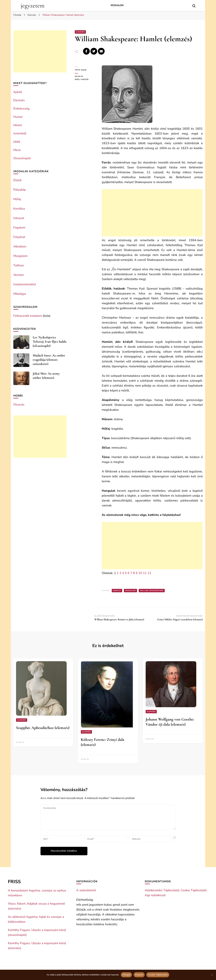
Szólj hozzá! (86, 79)
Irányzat (19, 218)
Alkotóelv (20, 246)
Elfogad (126, 975)
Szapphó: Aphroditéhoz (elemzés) (43, 728)
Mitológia (20, 294)
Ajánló (18, 92)
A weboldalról (86, 890)
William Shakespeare (152, 591)
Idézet (18, 125)
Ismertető (20, 133)
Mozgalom (20, 256)
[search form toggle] (194, 6)
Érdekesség (21, 109)
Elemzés (80, 32)
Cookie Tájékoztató (194, 890)
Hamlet (117, 591)
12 (149, 573)
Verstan (19, 275)
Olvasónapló (22, 158)
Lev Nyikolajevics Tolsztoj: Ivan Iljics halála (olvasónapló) (50, 342)
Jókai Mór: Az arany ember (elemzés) (46, 376)
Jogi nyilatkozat (155, 895)
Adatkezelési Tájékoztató (162, 890)
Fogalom (19, 228)
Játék (17, 142)
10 (140, 573)
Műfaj (17, 199)
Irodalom (117, 5)
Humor (18, 117)
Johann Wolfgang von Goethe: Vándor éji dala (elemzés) (170, 722)
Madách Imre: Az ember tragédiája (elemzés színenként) (49, 360)
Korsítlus (19, 209)
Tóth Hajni (81, 70)
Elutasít (139, 975)
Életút (17, 180)
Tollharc (19, 265)
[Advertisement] (152, 213)
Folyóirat (19, 237)
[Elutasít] (212, 975)
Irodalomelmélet (25, 284)
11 (145, 573)
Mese (17, 150)
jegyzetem (32, 5)
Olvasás (19, 404)
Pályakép (20, 190)
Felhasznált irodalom (28, 316)
